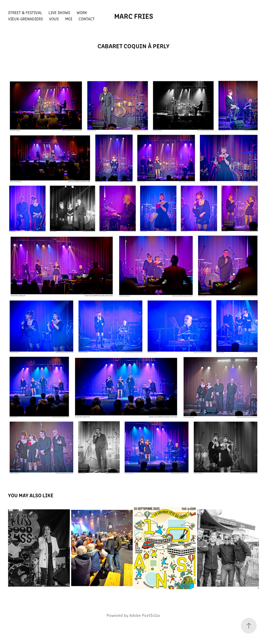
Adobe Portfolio (145, 615)
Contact (87, 19)
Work (82, 12)
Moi (69, 19)
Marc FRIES (134, 16)
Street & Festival (25, 12)
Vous (54, 19)
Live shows (59, 12)
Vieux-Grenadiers (25, 19)
